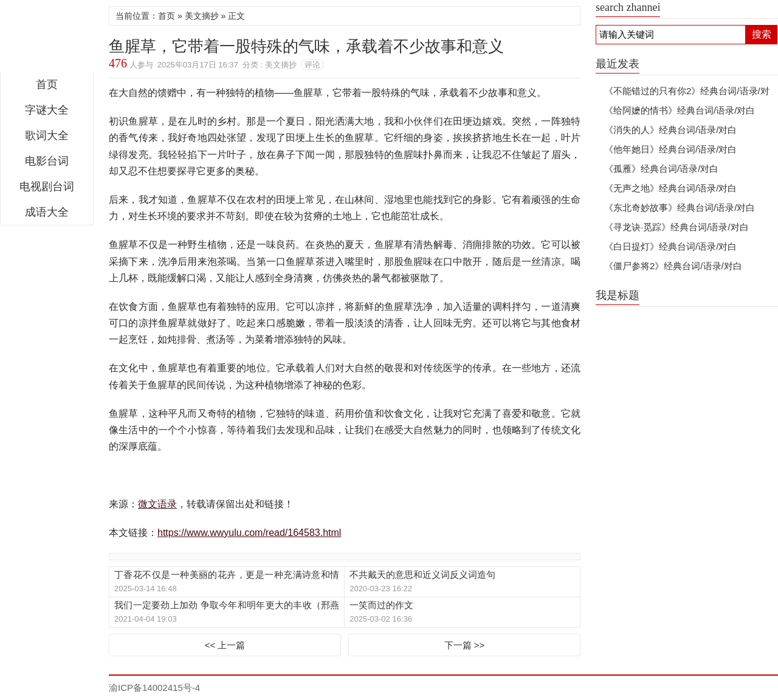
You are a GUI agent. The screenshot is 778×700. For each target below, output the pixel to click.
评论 (312, 65)
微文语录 (47, 39)
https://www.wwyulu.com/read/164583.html (249, 533)
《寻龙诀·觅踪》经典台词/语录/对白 (676, 227)
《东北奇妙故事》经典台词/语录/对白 (680, 208)
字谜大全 (47, 110)
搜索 (762, 34)
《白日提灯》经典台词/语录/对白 (670, 246)
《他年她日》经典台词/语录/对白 (670, 149)
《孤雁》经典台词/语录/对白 (661, 169)
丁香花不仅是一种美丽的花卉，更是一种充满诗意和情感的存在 (227, 575)
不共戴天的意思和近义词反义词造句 (422, 575)
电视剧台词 (47, 187)
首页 (47, 84)
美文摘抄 (202, 16)
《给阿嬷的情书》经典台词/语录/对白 (680, 110)
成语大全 (47, 212)
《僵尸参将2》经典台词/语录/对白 (673, 266)
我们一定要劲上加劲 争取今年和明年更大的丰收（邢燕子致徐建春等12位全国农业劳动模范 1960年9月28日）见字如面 (227, 606)
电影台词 (47, 161)
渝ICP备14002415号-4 (154, 688)
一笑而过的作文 (381, 605)
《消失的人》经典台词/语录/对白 (670, 130)
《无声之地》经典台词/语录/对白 (670, 188)
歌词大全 (47, 136)
